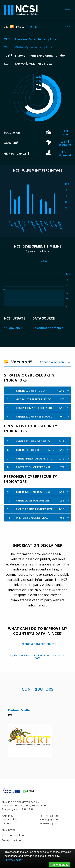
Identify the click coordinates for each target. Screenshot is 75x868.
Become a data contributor (37, 644)
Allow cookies (59, 865)
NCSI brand (9, 830)
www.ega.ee (51, 823)
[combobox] (55, 362)
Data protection (11, 840)
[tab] (37, 391)
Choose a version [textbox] (52, 362)
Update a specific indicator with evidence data (37, 657)
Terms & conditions (14, 835)
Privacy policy (14, 860)
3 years (31, 251)
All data (44, 251)
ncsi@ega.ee (50, 819)
